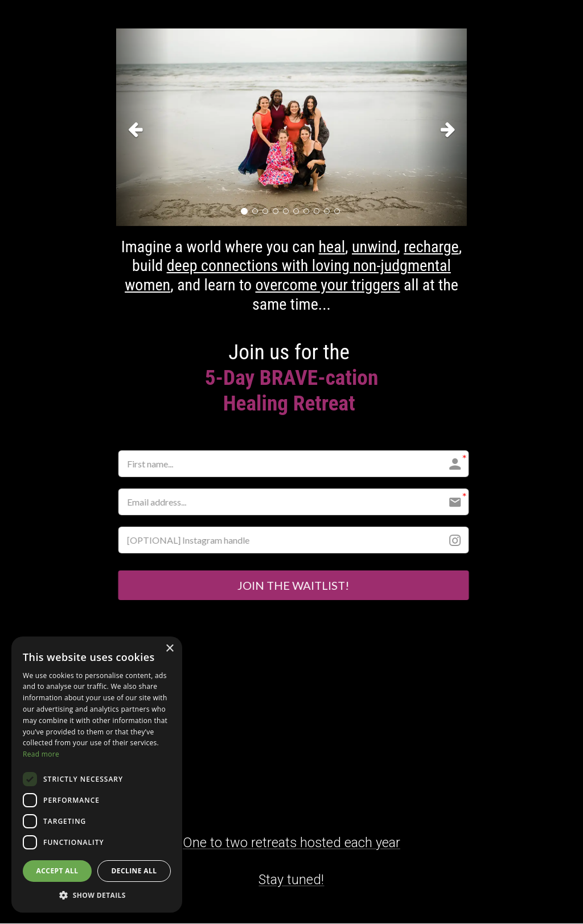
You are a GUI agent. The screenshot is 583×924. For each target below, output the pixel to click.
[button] (142, 127)
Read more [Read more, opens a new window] (41, 754)
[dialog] (97, 775)
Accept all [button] (58, 871)
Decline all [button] (134, 871)
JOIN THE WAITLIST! (292, 586)
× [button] (169, 649)
